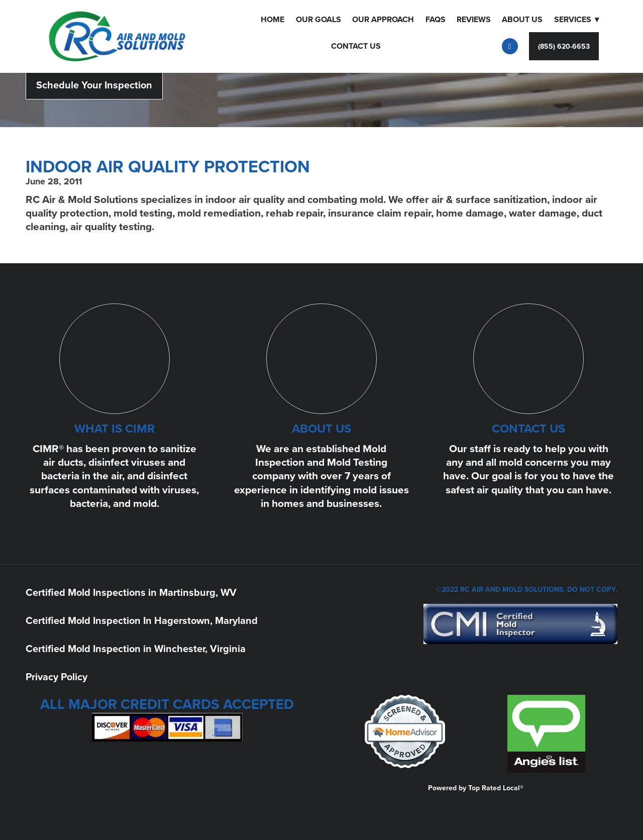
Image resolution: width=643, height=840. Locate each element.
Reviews (474, 19)
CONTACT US (528, 428)
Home (273, 19)
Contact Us (356, 46)
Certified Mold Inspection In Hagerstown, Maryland (142, 620)
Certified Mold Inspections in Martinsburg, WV (131, 592)
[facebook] (510, 46)
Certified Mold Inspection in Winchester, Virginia (136, 648)
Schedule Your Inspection (94, 85)
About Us (522, 19)
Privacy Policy (57, 676)
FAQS (436, 19)
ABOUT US (321, 428)
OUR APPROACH (383, 19)
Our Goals (318, 19)
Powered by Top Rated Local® (476, 788)
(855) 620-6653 (564, 46)
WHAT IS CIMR (115, 428)
